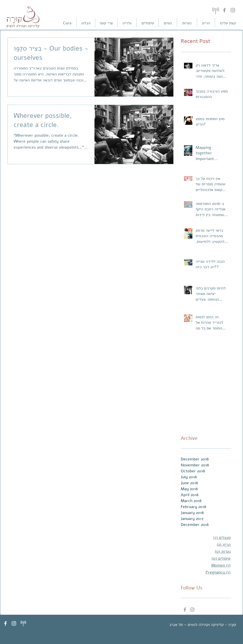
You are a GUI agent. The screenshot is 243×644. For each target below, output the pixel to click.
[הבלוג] (86, 23)
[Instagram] (233, 10)
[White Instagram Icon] (14, 623)
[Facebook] (224, 10)
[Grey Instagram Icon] (192, 610)
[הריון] (206, 23)
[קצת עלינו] (228, 23)
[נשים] (168, 23)
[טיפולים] (148, 23)
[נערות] (187, 23)
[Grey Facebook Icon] (185, 610)
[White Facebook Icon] (5, 623)
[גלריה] (127, 23)
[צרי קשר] (106, 23)
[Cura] (67, 23)
